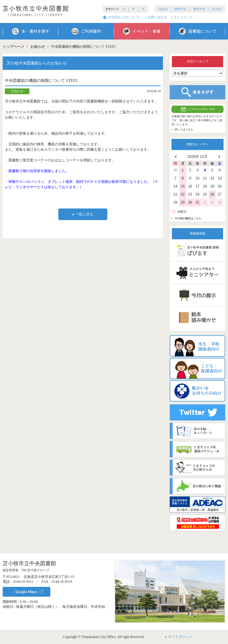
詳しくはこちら (184, 129)
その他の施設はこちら (188, 218)
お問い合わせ (157, 17)
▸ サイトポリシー (179, 637)
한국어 (217, 9)
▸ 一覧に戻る (83, 214)
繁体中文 (199, 9)
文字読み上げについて (124, 17)
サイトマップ (183, 17)
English (163, 9)
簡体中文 (180, 9)
